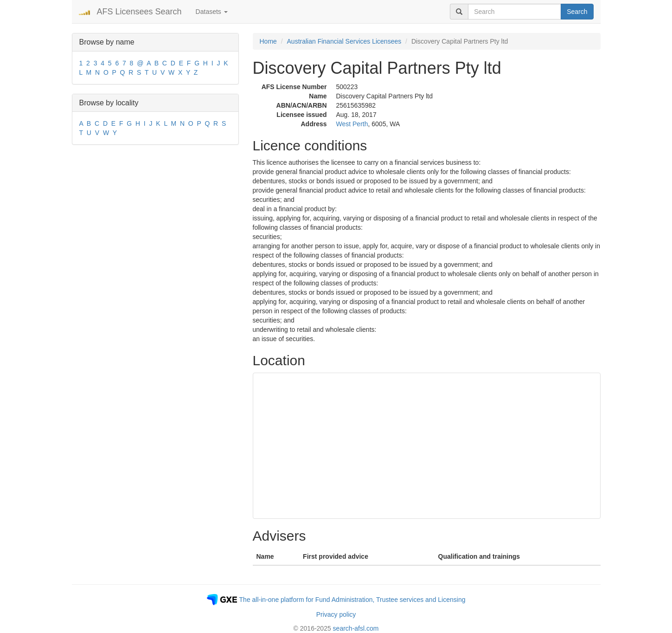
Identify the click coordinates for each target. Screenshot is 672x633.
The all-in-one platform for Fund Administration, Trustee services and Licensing (352, 600)
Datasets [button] (212, 12)
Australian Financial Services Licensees (344, 41)
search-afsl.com (356, 628)
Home (268, 41)
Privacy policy (336, 614)
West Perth (352, 124)
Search (577, 12)
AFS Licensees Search (139, 12)
